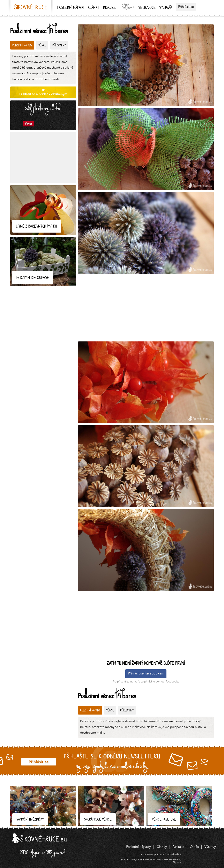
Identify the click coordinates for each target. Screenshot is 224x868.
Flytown (177, 863)
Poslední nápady (71, 8)
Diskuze (110, 8)
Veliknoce (147, 8)
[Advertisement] (43, 158)
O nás (194, 847)
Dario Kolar (162, 860)
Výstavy (165, 8)
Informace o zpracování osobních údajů (161, 855)
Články (94, 8)
